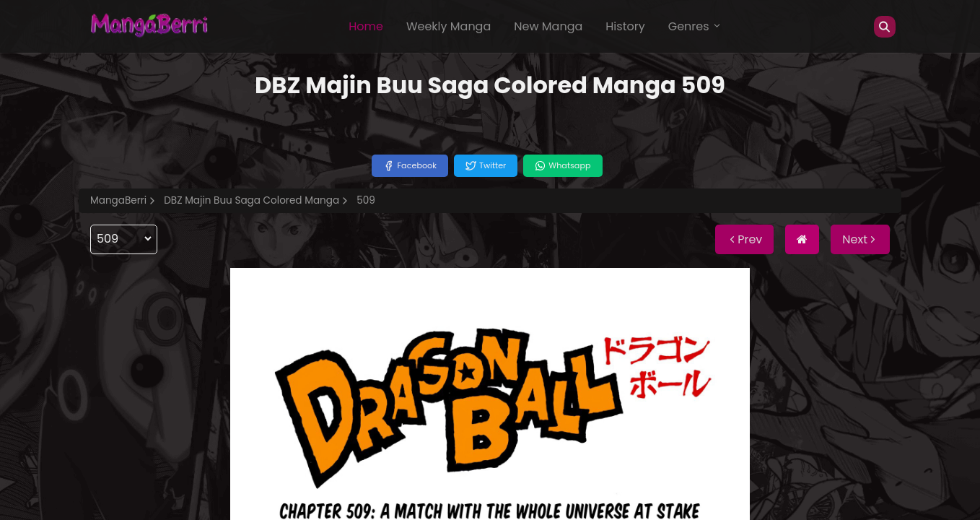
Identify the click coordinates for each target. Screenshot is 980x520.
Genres (695, 26)
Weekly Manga (449, 26)
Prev (744, 239)
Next (860, 239)
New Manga (548, 26)
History (625, 26)
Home (366, 26)
